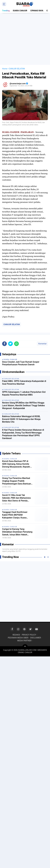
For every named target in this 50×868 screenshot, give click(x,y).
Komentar (42, 344)
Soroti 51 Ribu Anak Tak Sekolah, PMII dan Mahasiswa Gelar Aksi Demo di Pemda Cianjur (16, 498)
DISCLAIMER (36, 638)
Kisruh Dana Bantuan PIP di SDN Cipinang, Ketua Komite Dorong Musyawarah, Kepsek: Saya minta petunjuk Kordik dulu (17, 464)
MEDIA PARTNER (24, 641)
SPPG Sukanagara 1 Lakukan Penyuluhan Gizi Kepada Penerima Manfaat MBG (24, 393)
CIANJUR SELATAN (12, 324)
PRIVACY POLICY (29, 635)
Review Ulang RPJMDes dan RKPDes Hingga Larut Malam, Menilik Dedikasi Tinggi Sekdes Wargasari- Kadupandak (23, 405)
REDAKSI (16, 635)
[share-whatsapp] (16, 344)
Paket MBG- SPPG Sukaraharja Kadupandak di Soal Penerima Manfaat (24, 382)
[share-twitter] (10, 344)
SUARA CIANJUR (20, 11)
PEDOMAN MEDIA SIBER (18, 638)
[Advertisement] (25, 39)
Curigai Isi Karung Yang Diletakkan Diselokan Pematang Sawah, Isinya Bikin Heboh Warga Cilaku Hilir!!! (17, 532)
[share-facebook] (4, 344)
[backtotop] (25, 647)
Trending (6, 11)
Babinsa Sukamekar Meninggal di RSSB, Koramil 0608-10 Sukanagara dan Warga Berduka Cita (21, 419)
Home (5, 69)
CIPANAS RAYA (37, 11)
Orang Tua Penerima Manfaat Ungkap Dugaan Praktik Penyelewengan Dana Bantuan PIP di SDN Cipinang (17, 481)
